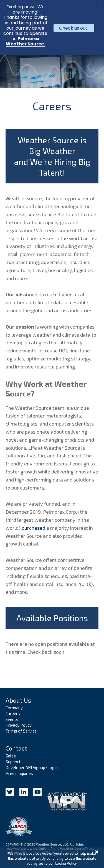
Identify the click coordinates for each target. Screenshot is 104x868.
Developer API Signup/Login (32, 767)
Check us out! (74, 28)
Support (13, 762)
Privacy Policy (19, 725)
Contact (16, 748)
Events (12, 719)
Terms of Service (21, 731)
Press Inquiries (19, 773)
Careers (13, 713)
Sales (11, 756)
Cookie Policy (66, 863)
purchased (33, 528)
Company (14, 708)
